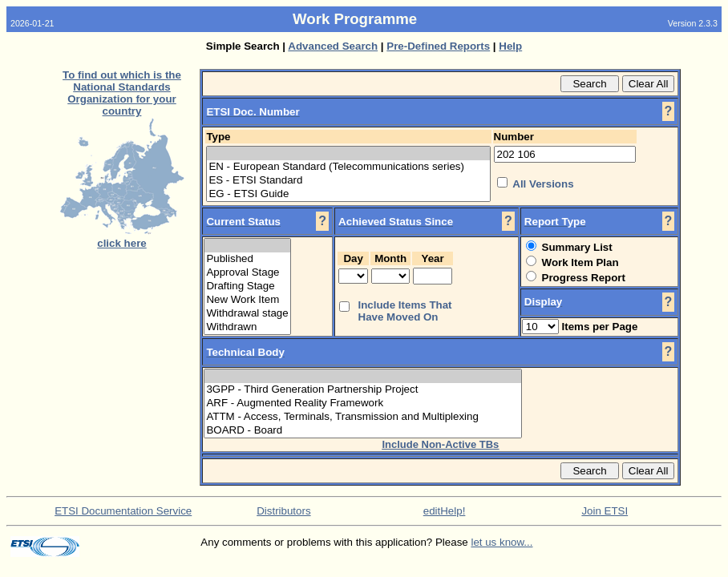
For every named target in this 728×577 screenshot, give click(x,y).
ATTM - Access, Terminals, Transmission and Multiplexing (362, 417)
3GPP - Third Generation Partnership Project (362, 390)
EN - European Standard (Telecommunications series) (348, 167)
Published (247, 259)
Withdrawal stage (247, 314)
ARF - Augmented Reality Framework (362, 403)
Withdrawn (247, 327)
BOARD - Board (362, 431)
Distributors (283, 511)
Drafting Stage (247, 286)
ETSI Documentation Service (123, 511)
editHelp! (445, 511)
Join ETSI (605, 511)
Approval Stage (247, 273)
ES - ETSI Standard (348, 181)
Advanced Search (333, 46)
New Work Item (247, 300)
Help (510, 46)
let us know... (502, 542)
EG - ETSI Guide (348, 194)
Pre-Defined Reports (438, 46)
